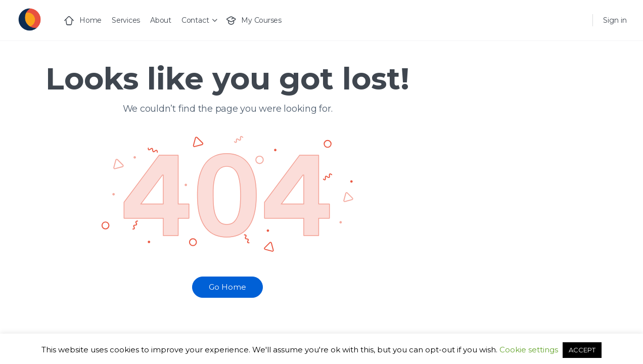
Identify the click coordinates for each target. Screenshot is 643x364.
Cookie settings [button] (529, 350)
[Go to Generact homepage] (29, 19)
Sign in (615, 20)
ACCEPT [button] (582, 350)
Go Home (227, 287)
